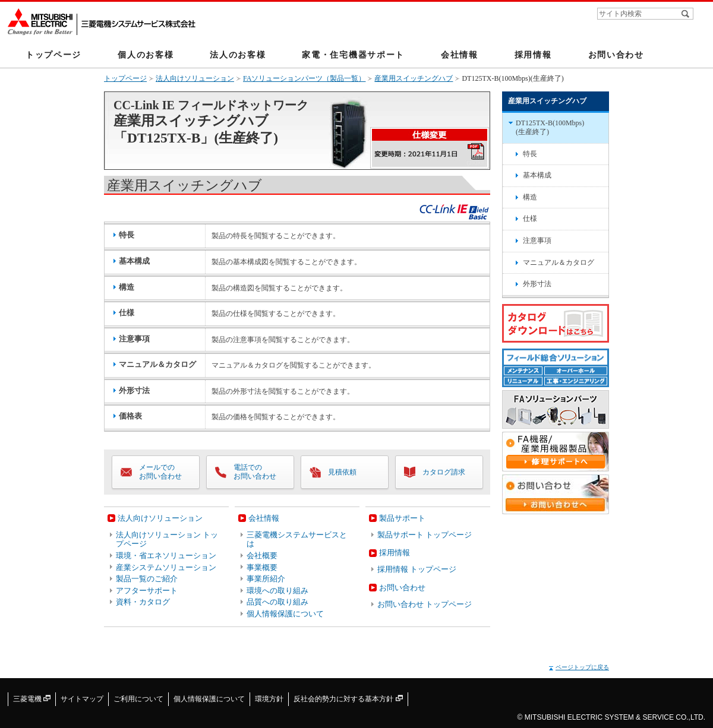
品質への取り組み (277, 602)
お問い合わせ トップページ (425, 604)
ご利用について (138, 699)
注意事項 (537, 240)
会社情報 (460, 55)
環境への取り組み (277, 591)
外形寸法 (537, 284)
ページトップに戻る (582, 667)
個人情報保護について (285, 614)
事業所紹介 (266, 579)
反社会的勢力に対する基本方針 (348, 699)
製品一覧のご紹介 (147, 579)
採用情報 (533, 55)
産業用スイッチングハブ (414, 78)
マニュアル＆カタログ (559, 262)
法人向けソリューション (195, 78)
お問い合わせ (616, 55)
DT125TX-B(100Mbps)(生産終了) (550, 128)
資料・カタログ (143, 602)
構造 (530, 197)
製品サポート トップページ (425, 535)
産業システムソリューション (166, 567)
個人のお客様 (146, 55)
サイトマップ (82, 699)
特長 (530, 154)
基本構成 (537, 175)
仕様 (530, 219)
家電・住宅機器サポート (353, 55)
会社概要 (262, 556)
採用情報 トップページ (417, 569)
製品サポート (402, 518)
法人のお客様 (238, 55)
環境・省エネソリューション (166, 556)
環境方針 (269, 699)
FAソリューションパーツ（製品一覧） (304, 78)
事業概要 (262, 567)
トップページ (53, 55)
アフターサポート (147, 591)
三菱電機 (32, 699)
